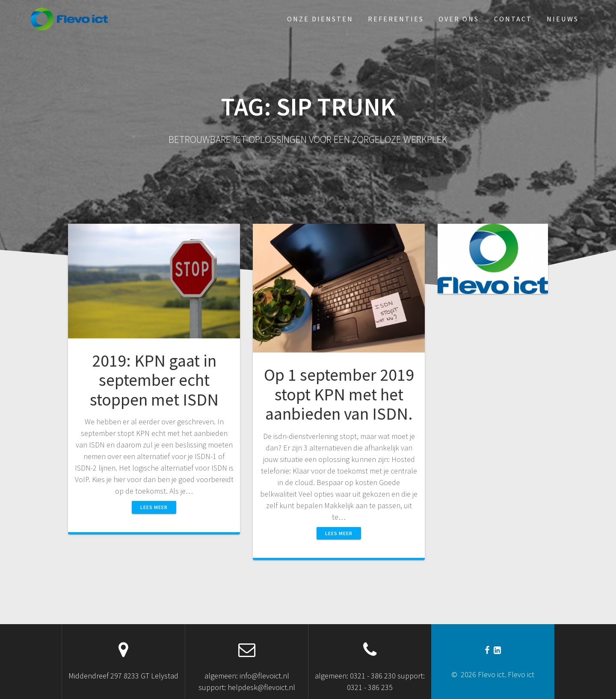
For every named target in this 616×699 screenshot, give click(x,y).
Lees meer (154, 507)
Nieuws (563, 19)
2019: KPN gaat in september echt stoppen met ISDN (154, 380)
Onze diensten (320, 19)
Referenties (396, 19)
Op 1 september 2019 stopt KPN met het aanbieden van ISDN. (339, 394)
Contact (513, 19)
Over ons (459, 19)
